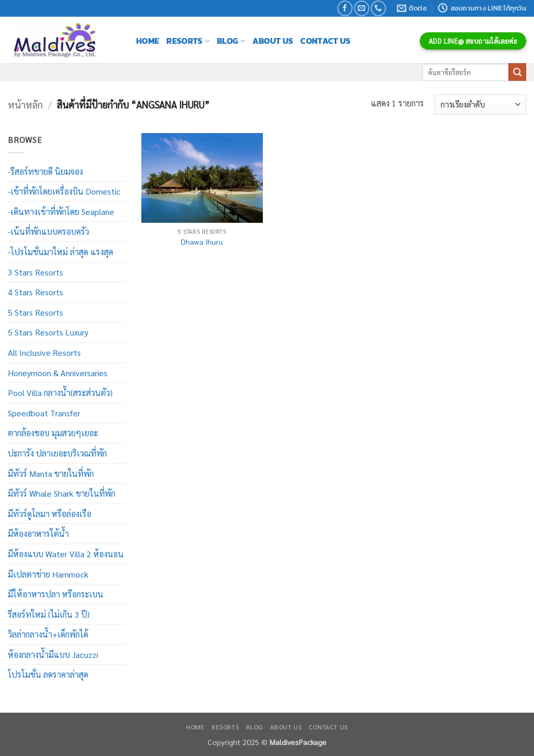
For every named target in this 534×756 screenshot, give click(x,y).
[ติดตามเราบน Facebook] (345, 8)
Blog (231, 41)
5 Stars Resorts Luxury (48, 332)
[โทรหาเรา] (378, 8)
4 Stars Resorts (35, 292)
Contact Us (325, 41)
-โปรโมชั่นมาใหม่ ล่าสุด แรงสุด (60, 252)
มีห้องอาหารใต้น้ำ (38, 533)
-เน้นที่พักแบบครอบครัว (48, 231)
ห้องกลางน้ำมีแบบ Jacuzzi (53, 655)
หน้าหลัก (25, 104)
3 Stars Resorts (35, 272)
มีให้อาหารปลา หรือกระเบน (56, 594)
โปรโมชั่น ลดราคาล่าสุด (48, 674)
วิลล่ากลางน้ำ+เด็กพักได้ (48, 634)
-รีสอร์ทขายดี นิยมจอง (45, 171)
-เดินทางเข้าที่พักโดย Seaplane (61, 212)
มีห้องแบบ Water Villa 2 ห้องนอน (66, 554)
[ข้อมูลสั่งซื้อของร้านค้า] (480, 105)
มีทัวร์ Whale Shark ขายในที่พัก (62, 493)
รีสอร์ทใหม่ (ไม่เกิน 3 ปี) (49, 614)
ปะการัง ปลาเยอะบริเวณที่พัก (57, 453)
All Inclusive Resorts (44, 352)
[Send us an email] (362, 8)
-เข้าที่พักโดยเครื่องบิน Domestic (64, 191)
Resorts (188, 41)
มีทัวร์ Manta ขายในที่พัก (51, 473)
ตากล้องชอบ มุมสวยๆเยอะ (53, 433)
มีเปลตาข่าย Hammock (48, 574)
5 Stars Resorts (35, 312)
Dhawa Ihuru (202, 242)
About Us (273, 41)
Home (148, 41)
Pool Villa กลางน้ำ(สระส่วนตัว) (60, 393)
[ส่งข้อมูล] (517, 72)
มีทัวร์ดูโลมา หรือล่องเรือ (50, 514)
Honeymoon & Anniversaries (58, 373)
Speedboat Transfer (44, 413)
